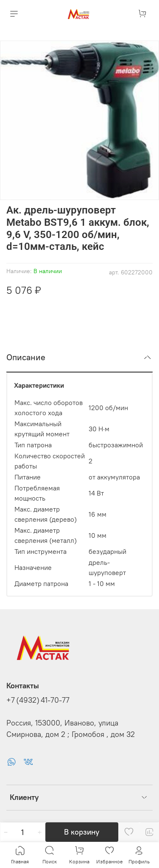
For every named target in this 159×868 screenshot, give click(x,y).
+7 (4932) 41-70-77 (38, 700)
